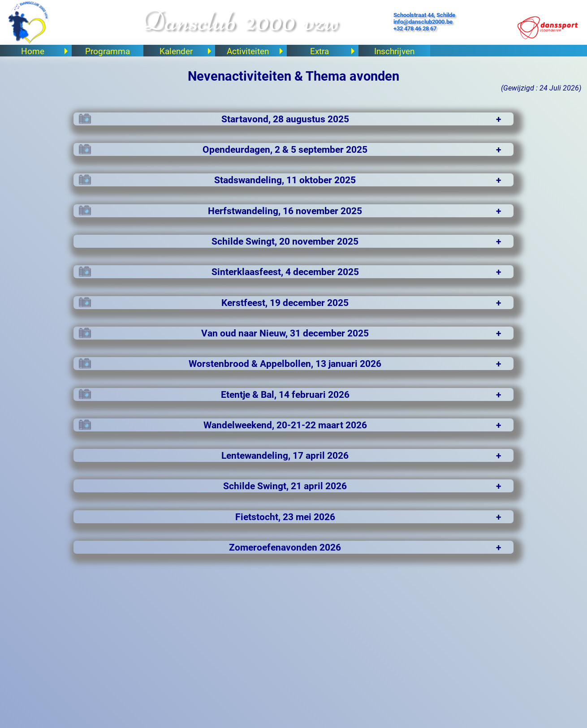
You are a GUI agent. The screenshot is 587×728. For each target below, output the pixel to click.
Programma (107, 51)
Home (45, 51)
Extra (333, 51)
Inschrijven (393, 51)
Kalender (186, 51)
